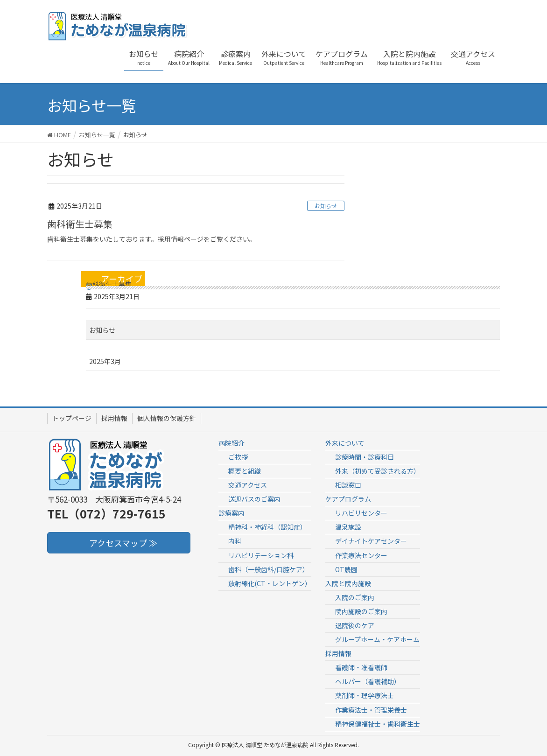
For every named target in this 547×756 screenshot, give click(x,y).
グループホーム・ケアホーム (377, 639)
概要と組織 (245, 471)
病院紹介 (231, 443)
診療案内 (231, 513)
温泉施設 (348, 527)
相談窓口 (348, 485)
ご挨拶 (238, 457)
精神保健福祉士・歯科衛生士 (378, 724)
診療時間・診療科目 (365, 457)
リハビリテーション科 (261, 555)
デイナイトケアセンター (371, 541)
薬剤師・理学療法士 (365, 695)
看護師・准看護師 (361, 667)
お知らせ (326, 206)
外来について (345, 443)
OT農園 (346, 569)
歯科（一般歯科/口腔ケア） (269, 569)
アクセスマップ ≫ (119, 543)
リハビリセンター (361, 513)
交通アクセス (248, 485)
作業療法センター (361, 555)
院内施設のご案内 (361, 611)
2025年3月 (105, 361)
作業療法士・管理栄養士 (371, 710)
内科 (235, 541)
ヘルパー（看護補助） (368, 681)
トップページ (72, 418)
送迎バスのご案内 (254, 499)
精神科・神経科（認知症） (267, 527)
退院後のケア (355, 625)
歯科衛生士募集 (80, 224)
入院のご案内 (355, 597)
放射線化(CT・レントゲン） (270, 583)
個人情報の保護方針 (167, 418)
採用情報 (114, 418)
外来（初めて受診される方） (378, 471)
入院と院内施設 (348, 583)
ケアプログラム (348, 499)
